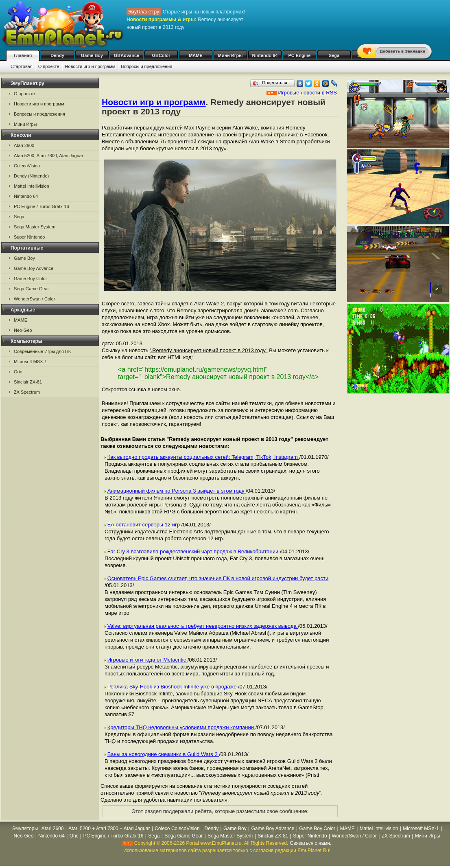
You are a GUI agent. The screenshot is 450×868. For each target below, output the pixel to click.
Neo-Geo (23, 330)
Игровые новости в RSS (307, 93)
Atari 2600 (24, 145)
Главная (23, 55)
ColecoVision (27, 166)
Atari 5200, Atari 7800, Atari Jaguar (49, 156)
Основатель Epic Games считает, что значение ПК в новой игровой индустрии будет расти (218, 578)
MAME (196, 55)
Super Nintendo (29, 237)
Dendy (57, 55)
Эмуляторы (25, 829)
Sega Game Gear (31, 289)
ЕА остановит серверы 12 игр (144, 525)
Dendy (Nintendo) (31, 176)
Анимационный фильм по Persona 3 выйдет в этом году (177, 491)
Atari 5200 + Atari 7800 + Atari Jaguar (109, 829)
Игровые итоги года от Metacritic (147, 660)
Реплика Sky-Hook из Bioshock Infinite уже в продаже (173, 687)
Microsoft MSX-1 (30, 362)
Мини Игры (230, 55)
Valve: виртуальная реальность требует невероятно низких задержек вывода (203, 626)
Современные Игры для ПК (42, 351)
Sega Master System (35, 227)
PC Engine (299, 55)
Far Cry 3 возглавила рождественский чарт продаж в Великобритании (194, 551)
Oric (18, 372)
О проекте (49, 66)
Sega (334, 55)
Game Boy (92, 55)
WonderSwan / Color (34, 299)
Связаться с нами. (311, 843)
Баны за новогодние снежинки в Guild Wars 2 (163, 754)
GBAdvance (127, 55)
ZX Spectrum (27, 392)
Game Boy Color (30, 278)
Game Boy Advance (34, 268)
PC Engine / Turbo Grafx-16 (42, 206)
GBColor (161, 55)
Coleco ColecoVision (177, 829)
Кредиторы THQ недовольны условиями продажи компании (181, 727)
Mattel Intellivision (32, 186)
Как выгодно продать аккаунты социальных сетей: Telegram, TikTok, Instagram (203, 457)
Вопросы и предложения (146, 66)
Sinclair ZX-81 (28, 382)
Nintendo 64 (265, 55)
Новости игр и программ (90, 66)
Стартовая (22, 66)
